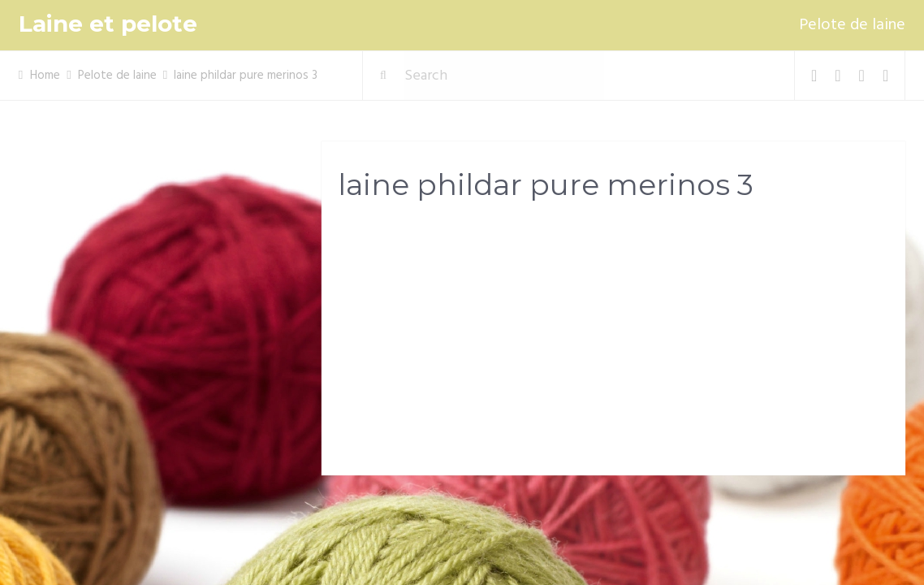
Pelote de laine (852, 25)
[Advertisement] (613, 342)
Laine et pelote (108, 24)
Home (45, 76)
